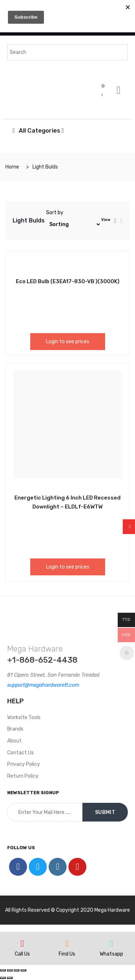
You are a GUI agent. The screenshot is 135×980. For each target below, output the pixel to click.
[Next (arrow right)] (10, 978)
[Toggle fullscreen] (17, 970)
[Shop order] (74, 224)
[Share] (10, 970)
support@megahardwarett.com (43, 685)
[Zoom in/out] (23, 970)
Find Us (67, 954)
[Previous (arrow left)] (3, 978)
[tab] (115, 221)
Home (12, 167)
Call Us (22, 954)
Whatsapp (111, 954)
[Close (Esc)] (3, 970)
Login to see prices (68, 342)
